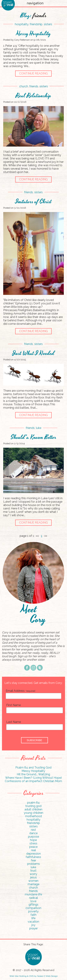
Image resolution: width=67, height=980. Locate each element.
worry (33, 874)
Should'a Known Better (33, 437)
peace (33, 847)
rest (33, 830)
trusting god (33, 806)
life (33, 918)
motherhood (33, 816)
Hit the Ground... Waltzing (33, 774)
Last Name (14, 722)
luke (39, 428)
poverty (33, 911)
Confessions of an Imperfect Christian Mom (33, 781)
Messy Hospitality (33, 34)
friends (34, 86)
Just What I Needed (33, 353)
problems (33, 864)
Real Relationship (33, 96)
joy (33, 925)
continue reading (33, 73)
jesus (33, 877)
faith (33, 915)
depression (33, 854)
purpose (33, 837)
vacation (33, 922)
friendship (36, 24)
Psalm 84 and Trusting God (33, 768)
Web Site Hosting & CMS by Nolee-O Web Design (34, 976)
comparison (33, 908)
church (24, 86)
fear (33, 860)
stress (33, 843)
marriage (33, 884)
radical (33, 898)
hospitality (22, 24)
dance (33, 833)
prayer (33, 928)
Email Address (20, 691)
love (33, 901)
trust (33, 871)
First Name (13, 705)
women (33, 881)
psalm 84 (33, 803)
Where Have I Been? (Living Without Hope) (33, 778)
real (33, 850)
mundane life (33, 894)
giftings (33, 905)
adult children (33, 809)
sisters (48, 24)
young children (33, 813)
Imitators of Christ (33, 202)
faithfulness (33, 857)
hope (33, 840)
